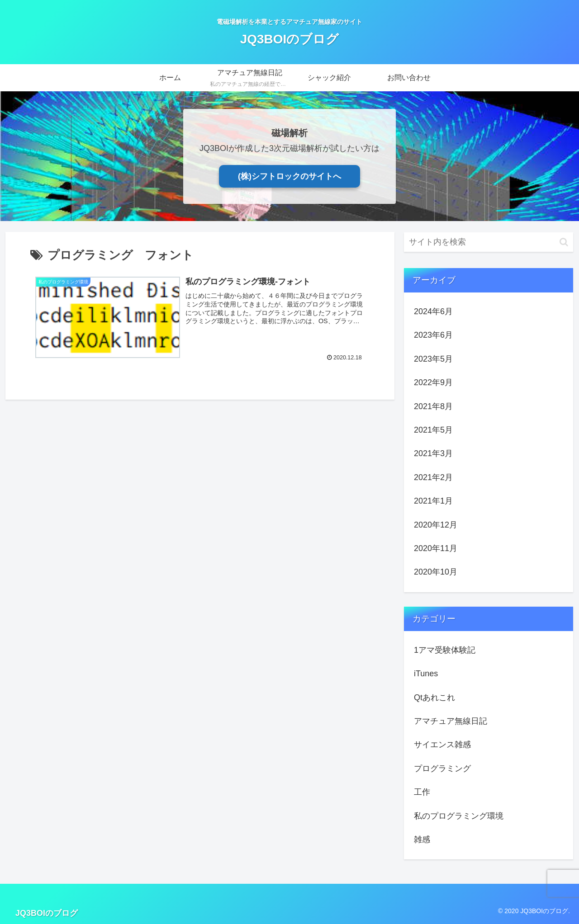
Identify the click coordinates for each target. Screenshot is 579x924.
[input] (489, 242)
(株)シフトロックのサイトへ (289, 176)
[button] (564, 242)
